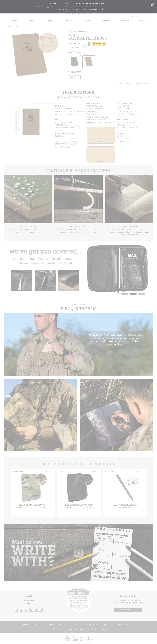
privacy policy (99, 9)
